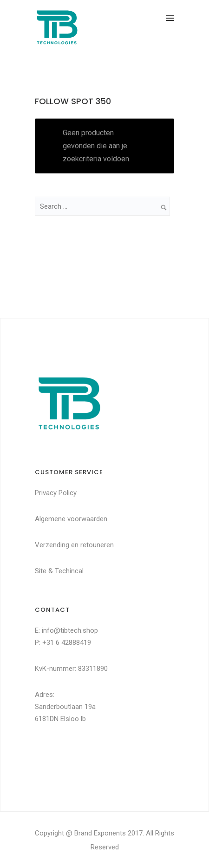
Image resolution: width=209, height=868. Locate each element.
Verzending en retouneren (74, 545)
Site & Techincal (59, 571)
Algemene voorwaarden (71, 519)
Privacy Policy (56, 493)
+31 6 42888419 (67, 643)
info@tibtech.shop (70, 630)
